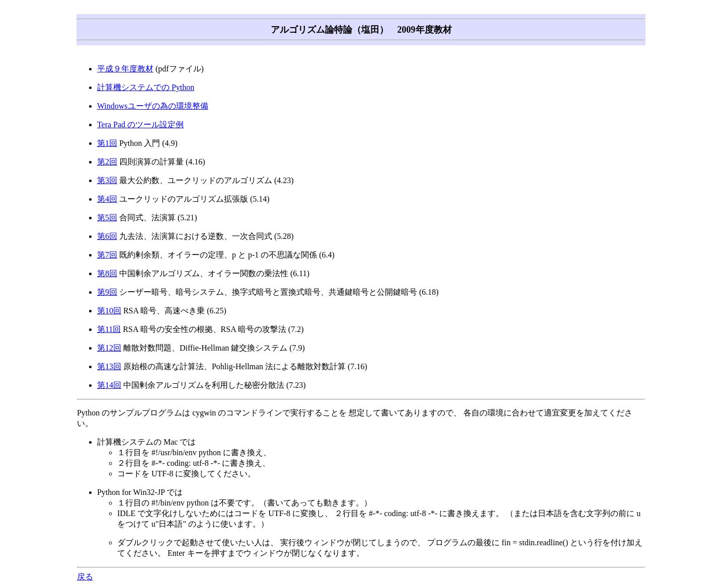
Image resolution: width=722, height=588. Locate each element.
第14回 (109, 385)
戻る (85, 577)
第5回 (107, 218)
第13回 (109, 366)
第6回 (107, 236)
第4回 (107, 199)
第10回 (109, 311)
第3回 (107, 180)
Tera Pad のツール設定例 (140, 124)
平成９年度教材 (125, 69)
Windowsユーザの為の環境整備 (153, 106)
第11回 (109, 329)
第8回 (107, 273)
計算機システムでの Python (146, 87)
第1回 (107, 143)
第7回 (107, 255)
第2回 (107, 162)
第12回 (109, 348)
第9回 (107, 292)
